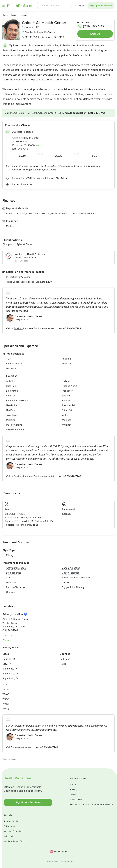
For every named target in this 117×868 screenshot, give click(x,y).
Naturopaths (9, 836)
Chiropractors (10, 826)
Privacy (74, 790)
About (73, 785)
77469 (6, 704)
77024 (6, 690)
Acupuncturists (11, 821)
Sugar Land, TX (10, 678)
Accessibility (76, 800)
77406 (6, 694)
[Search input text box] (52, 6)
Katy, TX (7, 664)
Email (15, 113)
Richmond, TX (10, 669)
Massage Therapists (13, 831)
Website (7, 640)
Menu (4, 6)
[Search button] (71, 6)
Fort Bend (65, 659)
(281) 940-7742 (91, 26)
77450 (6, 699)
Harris (63, 664)
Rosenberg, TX (10, 674)
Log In (81, 6)
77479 (6, 709)
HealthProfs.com (21, 6)
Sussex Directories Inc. (62, 862)
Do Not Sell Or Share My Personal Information (92, 805)
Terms (73, 795)
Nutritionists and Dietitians (16, 841)
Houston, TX (9, 659)
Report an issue (9, 759)
